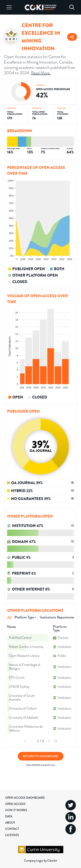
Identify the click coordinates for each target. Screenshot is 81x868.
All (9, 617)
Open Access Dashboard (25, 798)
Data (9, 816)
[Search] (72, 7)
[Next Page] (49, 741)
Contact (12, 829)
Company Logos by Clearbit (40, 860)
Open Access (15, 804)
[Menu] (9, 7)
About (10, 823)
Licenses (12, 835)
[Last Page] (56, 741)
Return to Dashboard (41, 756)
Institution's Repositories (57, 617)
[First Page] (25, 741)
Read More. (41, 73)
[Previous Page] (32, 741)
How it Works (16, 810)
